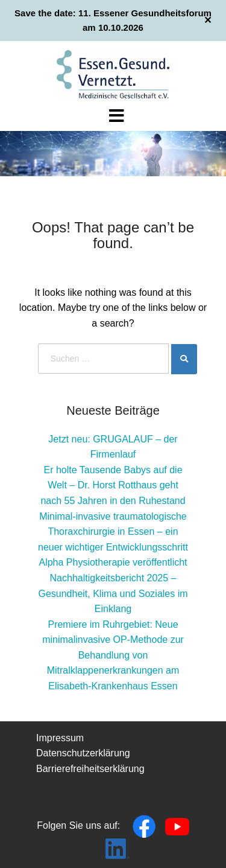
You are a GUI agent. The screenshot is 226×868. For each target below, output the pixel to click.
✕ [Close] (208, 20)
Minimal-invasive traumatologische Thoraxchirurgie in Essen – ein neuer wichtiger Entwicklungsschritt (113, 532)
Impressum (60, 738)
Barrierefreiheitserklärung (90, 769)
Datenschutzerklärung (83, 753)
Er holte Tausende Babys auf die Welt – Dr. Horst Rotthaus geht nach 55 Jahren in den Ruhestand (113, 485)
